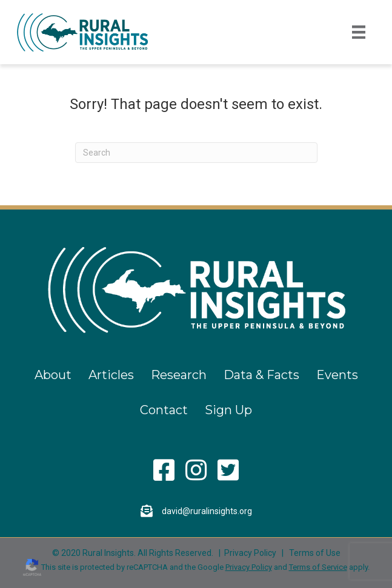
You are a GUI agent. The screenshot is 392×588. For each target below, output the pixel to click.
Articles (111, 375)
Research (179, 375)
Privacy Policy (250, 553)
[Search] (196, 153)
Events (337, 375)
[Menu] (359, 32)
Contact (164, 410)
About (53, 375)
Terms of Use (315, 553)
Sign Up (228, 410)
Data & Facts (261, 375)
